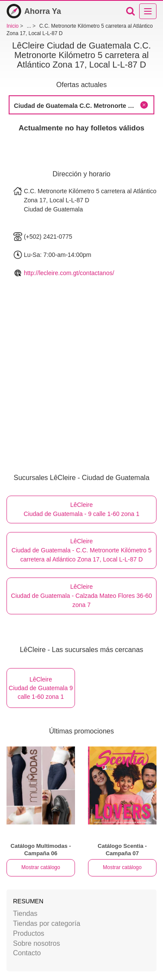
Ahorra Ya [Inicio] (34, 11)
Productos (29, 933)
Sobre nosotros (37, 943)
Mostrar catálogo (41, 867)
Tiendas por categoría (47, 923)
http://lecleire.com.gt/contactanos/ (69, 273)
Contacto (27, 953)
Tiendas (25, 913)
